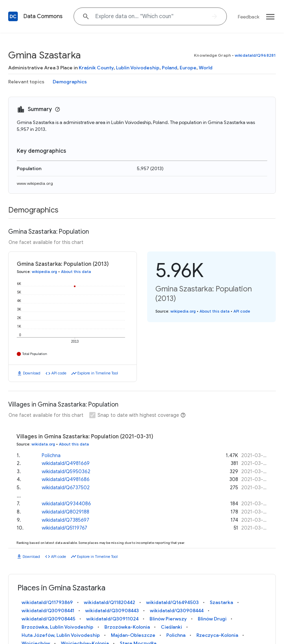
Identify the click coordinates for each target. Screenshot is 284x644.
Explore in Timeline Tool (98, 373)
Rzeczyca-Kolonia (217, 635)
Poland (170, 68)
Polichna (51, 455)
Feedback (249, 17)
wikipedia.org (44, 272)
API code (59, 373)
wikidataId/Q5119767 (64, 528)
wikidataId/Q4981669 (66, 463)
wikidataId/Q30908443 (112, 611)
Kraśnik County (96, 68)
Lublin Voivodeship (138, 68)
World (206, 68)
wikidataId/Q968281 (255, 55)
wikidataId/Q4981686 (66, 479)
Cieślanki (171, 627)
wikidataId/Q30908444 (177, 611)
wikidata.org (43, 444)
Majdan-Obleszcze (133, 635)
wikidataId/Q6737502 (66, 488)
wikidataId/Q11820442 (109, 602)
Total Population (35, 354)
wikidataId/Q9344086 (66, 504)
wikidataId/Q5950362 (66, 471)
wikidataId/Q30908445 (48, 619)
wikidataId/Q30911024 (112, 619)
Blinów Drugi (212, 619)
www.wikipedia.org (35, 183)
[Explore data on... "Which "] (150, 16)
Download (32, 373)
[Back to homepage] (13, 16)
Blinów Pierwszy (168, 619)
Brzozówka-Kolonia (127, 627)
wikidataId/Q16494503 (172, 602)
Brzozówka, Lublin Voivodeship (57, 627)
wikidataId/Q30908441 (48, 611)
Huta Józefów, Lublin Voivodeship (61, 635)
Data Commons (43, 16)
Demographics (70, 82)
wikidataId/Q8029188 (66, 512)
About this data (76, 272)
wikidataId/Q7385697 (66, 520)
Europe (188, 68)
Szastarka (221, 602)
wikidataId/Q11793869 (47, 602)
